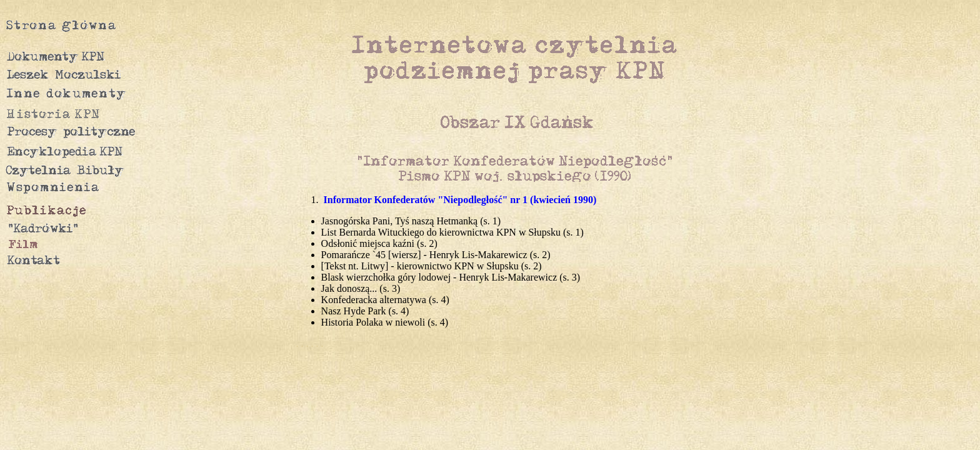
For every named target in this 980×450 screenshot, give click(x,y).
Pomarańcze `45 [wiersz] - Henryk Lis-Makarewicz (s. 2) (436, 255)
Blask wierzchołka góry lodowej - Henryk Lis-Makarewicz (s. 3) (451, 277)
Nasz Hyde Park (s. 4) (365, 311)
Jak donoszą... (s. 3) (361, 288)
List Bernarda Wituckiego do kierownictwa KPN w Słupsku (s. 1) (452, 232)
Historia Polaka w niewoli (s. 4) (385, 322)
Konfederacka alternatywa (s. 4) (385, 300)
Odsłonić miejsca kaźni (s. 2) (379, 243)
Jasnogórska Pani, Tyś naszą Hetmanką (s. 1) (411, 221)
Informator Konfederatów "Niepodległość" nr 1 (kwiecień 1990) (460, 200)
